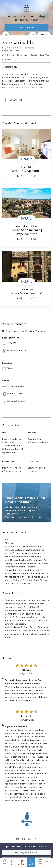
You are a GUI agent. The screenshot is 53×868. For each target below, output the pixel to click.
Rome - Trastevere (26, 48)
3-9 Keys (9, 55)
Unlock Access (26, 27)
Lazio (12, 48)
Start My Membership (26, 853)
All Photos (44, 35)
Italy (4, 48)
